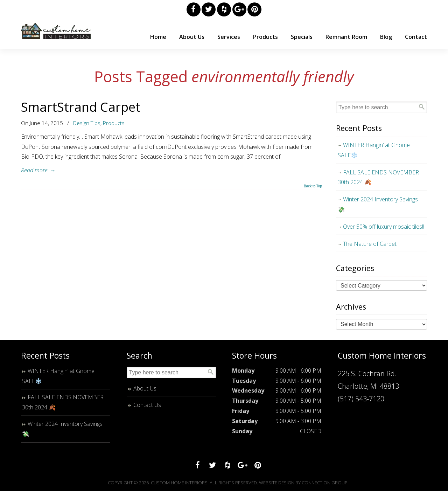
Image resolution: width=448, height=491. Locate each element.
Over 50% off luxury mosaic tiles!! (384, 227)
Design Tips (87, 123)
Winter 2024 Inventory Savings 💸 (378, 204)
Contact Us (147, 405)
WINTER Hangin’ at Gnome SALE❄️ (374, 150)
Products (114, 123)
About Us (145, 388)
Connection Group (325, 483)
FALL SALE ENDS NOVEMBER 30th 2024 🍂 (378, 177)
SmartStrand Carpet (81, 107)
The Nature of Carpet (370, 244)
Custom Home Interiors (56, 31)
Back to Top (313, 186)
